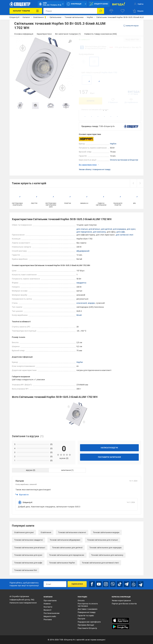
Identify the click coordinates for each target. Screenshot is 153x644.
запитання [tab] (66, 470)
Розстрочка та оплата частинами (88, 605)
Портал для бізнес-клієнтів (124, 604)
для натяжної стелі (125, 235)
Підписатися (77, 584)
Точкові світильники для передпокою (67, 555)
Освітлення (46, 532)
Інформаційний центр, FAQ (22, 600)
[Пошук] (101, 11)
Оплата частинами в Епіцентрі (124, 160)
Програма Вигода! (86, 625)
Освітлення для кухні (24, 532)
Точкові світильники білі (26, 570)
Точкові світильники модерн (106, 532)
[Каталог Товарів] (26, 11)
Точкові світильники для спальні (102, 540)
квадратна (81, 283)
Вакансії (47, 610)
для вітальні (94, 229)
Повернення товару (87, 612)
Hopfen (113, 144)
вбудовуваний (83, 251)
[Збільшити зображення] (70, 41)
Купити (91, 101)
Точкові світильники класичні (72, 532)
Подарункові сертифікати (89, 622)
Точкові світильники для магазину (107, 555)
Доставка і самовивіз (88, 609)
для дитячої (107, 229)
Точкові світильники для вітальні (30, 548)
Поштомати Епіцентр (87, 628)
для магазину (99, 232)
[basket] (138, 11)
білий (79, 315)
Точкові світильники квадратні (28, 540)
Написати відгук (109, 448)
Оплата (81, 601)
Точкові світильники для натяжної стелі (100, 563)
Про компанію (50, 601)
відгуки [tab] (29, 470)
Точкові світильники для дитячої (67, 548)
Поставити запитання (109, 457)
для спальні (82, 229)
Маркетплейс (50, 616)
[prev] (133, 183)
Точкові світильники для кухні (28, 555)
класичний (82, 303)
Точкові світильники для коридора (105, 548)
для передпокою (84, 232)
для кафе (121, 232)
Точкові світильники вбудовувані (65, 540)
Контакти (48, 607)
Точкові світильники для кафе (28, 563)
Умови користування (121, 601)
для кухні (131, 229)
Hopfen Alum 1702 (109, 72)
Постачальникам (52, 613)
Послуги (81, 619)
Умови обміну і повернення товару (95, 169)
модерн (91, 303)
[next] (140, 183)
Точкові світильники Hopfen (62, 563)
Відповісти (22, 495)
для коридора (119, 229)
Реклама (48, 620)
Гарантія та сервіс (86, 616)
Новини (47, 604)
